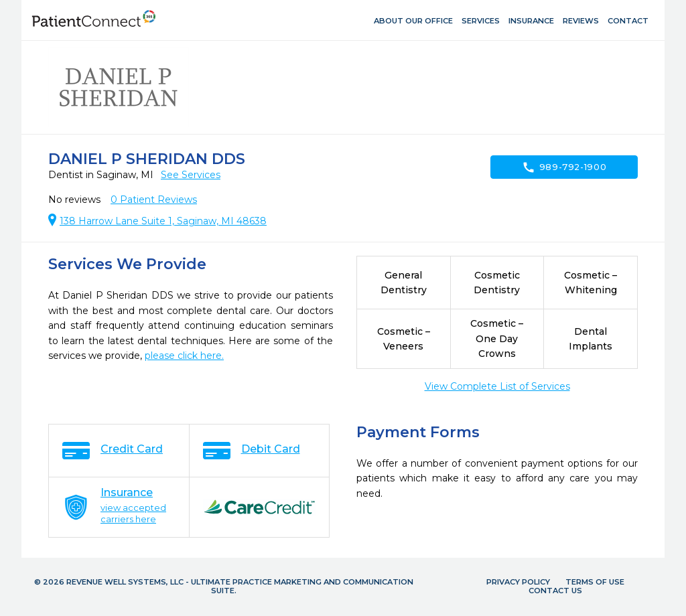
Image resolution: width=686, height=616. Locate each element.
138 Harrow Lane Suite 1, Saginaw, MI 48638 (163, 221)
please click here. (184, 356)
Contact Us (555, 591)
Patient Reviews (154, 200)
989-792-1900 (564, 167)
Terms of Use (595, 582)
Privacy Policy (518, 582)
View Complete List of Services (497, 386)
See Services (191, 175)
